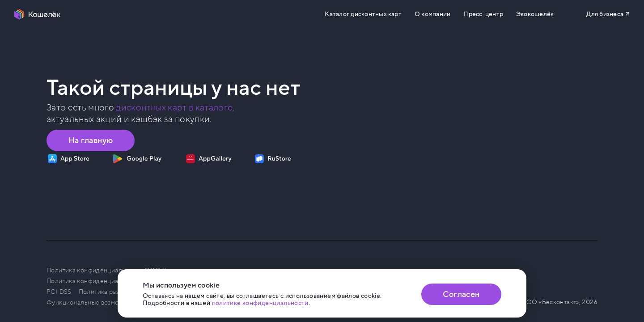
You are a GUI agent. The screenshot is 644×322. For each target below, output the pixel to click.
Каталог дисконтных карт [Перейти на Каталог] (363, 14)
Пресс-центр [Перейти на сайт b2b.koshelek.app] (483, 14)
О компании (432, 14)
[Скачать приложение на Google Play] (137, 159)
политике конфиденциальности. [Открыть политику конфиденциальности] (261, 303)
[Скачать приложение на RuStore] (273, 159)
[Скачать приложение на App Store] (69, 159)
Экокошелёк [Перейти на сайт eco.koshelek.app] (535, 14)
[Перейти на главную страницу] (38, 14)
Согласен (461, 294)
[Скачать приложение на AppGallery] (209, 159)
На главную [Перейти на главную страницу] (91, 140)
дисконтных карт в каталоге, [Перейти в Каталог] (175, 108)
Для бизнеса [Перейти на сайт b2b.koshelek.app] (605, 14)
